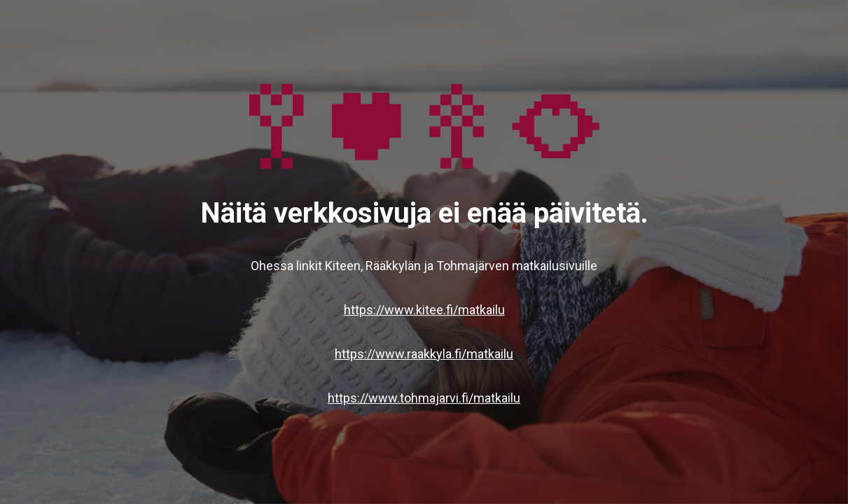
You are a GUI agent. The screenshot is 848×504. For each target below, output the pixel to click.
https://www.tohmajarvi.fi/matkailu (424, 398)
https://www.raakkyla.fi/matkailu (424, 354)
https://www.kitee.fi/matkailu (424, 310)
